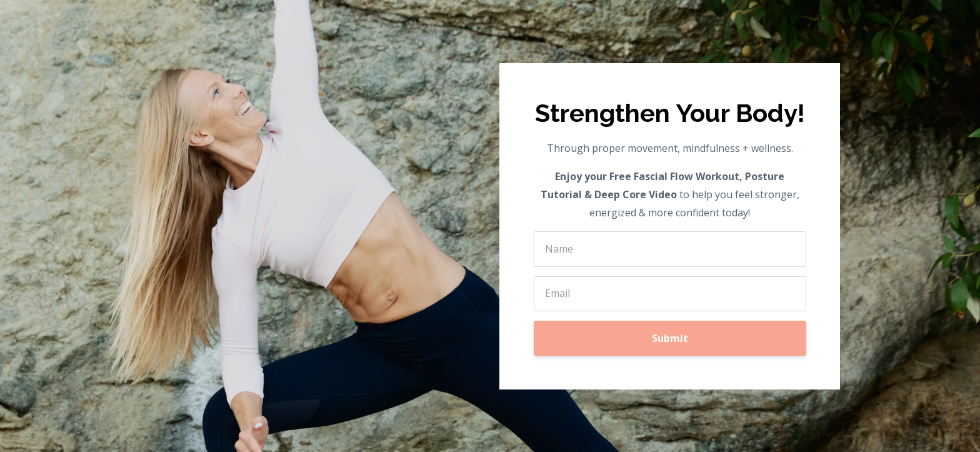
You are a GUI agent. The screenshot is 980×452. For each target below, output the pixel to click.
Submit (670, 338)
